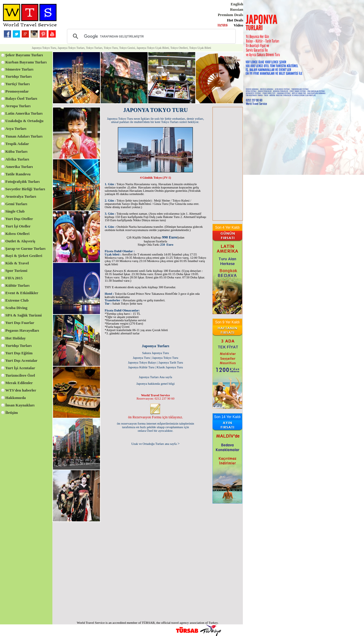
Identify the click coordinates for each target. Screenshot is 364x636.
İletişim (12, 413)
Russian (237, 9)
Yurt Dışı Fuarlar (20, 323)
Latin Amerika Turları (24, 113)
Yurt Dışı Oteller (19, 219)
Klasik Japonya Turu (170, 367)
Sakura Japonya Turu (155, 353)
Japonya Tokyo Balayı (142, 363)
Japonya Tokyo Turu (165, 358)
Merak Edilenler (19, 383)
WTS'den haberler (21, 390)
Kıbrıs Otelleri (17, 234)
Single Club (15, 211)
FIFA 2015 (14, 278)
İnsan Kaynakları (20, 405)
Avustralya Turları (21, 196)
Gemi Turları (16, 204)
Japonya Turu (141, 358)
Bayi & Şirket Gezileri (24, 256)
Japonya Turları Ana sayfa (156, 377)
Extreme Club (17, 300)
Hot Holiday (15, 338)
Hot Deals (235, 20)
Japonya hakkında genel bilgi (156, 384)
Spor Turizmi (16, 271)
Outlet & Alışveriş (20, 241)
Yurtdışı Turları (18, 76)
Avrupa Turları (18, 106)
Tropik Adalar (17, 144)
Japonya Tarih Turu (171, 363)
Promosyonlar (17, 91)
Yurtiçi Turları (18, 84)
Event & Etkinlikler (22, 293)
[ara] (150, 36)
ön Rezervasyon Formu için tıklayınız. (155, 417)
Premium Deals (231, 15)
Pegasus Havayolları (22, 330)
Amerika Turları (19, 167)
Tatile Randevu (18, 174)
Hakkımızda (16, 398)
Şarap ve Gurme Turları (25, 248)
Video (238, 25)
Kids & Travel (17, 263)
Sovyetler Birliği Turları (25, 189)
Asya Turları (16, 128)
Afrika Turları (17, 159)
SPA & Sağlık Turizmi (24, 315)
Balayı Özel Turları (21, 98)
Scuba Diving (16, 308)
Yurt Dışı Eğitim (19, 353)
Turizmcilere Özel (20, 375)
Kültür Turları (17, 285)
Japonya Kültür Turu (141, 367)
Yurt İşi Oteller (18, 226)
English (237, 4)
